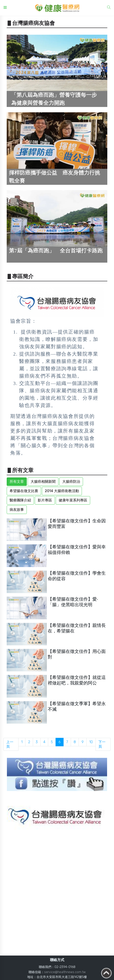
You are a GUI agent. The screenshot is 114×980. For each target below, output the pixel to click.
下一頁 (102, 744)
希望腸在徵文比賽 (24, 491)
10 (91, 742)
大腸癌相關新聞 (43, 482)
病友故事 (17, 510)
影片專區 (45, 500)
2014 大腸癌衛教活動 (62, 491)
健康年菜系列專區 (73, 500)
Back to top (106, 973)
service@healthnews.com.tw (65, 972)
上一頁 (10, 744)
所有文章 (17, 482)
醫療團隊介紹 (20, 500)
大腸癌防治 (71, 482)
